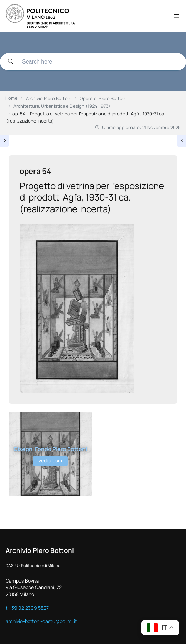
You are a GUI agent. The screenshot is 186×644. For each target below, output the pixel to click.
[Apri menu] (176, 16)
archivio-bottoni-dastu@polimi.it (41, 621)
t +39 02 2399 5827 (27, 608)
